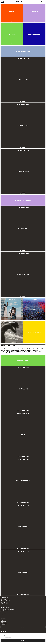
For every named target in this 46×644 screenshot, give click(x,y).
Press (2, 620)
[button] (44, 2)
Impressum (3, 624)
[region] (23, 639)
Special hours (5, 614)
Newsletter (3, 621)
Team (2, 622)
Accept (23, 640)
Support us (23, 627)
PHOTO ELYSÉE (2, 2)
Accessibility (4, 623)
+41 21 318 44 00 (4, 603)
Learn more (8, 637)
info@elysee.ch (4, 604)
